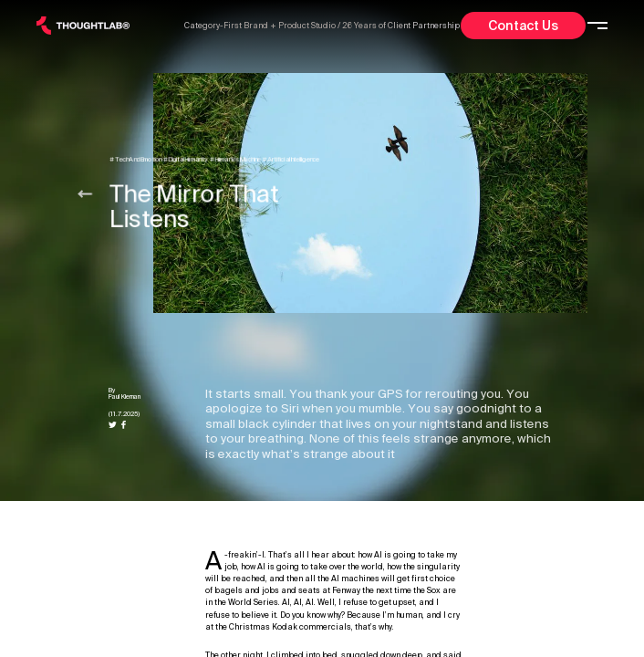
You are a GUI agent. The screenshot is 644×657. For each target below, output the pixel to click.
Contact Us (523, 26)
